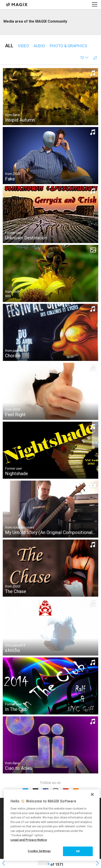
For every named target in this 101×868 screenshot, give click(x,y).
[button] (84, 58)
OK (78, 851)
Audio (39, 46)
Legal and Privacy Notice (29, 840)
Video (23, 46)
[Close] (92, 794)
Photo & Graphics (68, 46)
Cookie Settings (39, 851)
